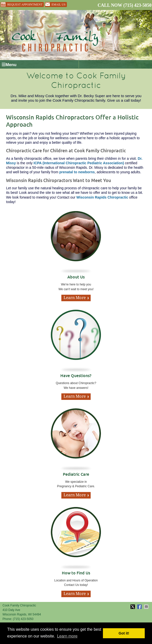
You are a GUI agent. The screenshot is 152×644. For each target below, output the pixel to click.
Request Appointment (22, 5)
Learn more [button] (67, 636)
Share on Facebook (140, 607)
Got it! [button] (124, 633)
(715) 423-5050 (137, 5)
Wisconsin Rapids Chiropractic (102, 197)
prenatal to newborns (77, 172)
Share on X (133, 607)
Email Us (55, 5)
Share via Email (147, 607)
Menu (9, 65)
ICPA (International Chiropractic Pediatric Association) (79, 163)
